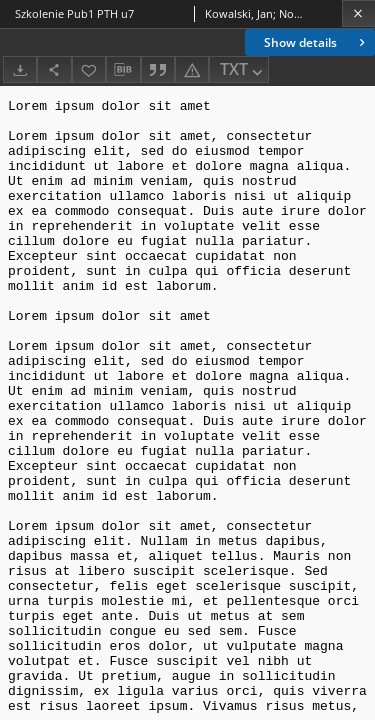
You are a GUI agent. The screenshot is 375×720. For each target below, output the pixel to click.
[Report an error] (192, 69)
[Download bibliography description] (123, 70)
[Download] (20, 69)
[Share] (54, 69)
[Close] (358, 13)
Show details (316, 42)
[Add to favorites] (89, 69)
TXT (243, 70)
